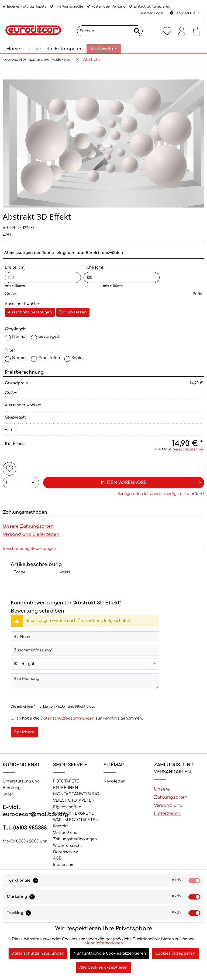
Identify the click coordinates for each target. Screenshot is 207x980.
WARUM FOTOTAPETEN (76, 820)
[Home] (13, 49)
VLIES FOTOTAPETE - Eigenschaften (74, 804)
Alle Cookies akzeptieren (103, 967)
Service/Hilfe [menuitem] (183, 13)
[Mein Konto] (182, 31)
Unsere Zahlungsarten (28, 526)
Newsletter (114, 781)
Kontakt (61, 826)
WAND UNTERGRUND (74, 813)
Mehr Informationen (104, 943)
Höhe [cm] (122, 274)
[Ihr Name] (85, 637)
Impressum (64, 865)
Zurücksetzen (73, 312)
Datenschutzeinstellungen (38, 953)
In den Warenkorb (151, 482)
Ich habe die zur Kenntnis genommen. (79, 718)
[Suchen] (110, 31)
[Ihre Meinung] (85, 681)
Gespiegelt (49, 337)
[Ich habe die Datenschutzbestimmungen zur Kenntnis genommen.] (13, 718)
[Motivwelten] (104, 49)
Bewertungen (43, 549)
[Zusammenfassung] (85, 650)
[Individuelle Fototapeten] (55, 49)
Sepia (77, 358)
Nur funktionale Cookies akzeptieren (110, 953)
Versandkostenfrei (188, 449)
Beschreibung (16, 549)
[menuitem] (110, 33)
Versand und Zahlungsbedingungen (75, 836)
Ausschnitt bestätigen (30, 312)
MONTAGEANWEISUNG (76, 794)
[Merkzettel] (167, 31)
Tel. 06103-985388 (25, 828)
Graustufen (49, 358)
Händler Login (151, 13)
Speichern (24, 732)
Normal (19, 337)
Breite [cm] (43, 274)
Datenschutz (65, 852)
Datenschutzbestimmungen (67, 718)
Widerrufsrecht (68, 846)
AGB (57, 858)
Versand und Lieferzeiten (31, 534)
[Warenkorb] (196, 31)
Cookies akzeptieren (175, 953)
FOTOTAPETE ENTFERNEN (66, 785)
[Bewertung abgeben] (85, 664)
